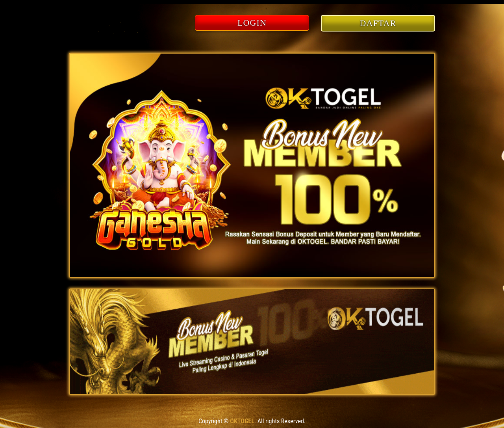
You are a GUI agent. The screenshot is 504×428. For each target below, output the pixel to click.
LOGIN (252, 23)
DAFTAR (378, 23)
